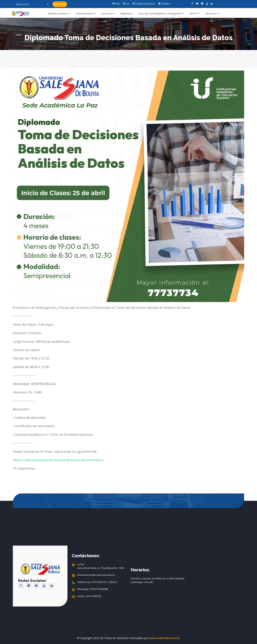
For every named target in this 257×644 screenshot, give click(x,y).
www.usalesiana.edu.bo (165, 638)
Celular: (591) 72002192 (89, 596)
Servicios (212, 13)
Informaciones (86, 13)
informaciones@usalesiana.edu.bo (96, 575)
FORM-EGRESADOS (144, 4)
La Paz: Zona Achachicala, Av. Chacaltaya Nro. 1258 (100, 566)
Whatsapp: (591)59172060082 (93, 589)
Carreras (108, 13)
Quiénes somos (59, 13)
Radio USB (60, 4)
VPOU (194, 13)
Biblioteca (126, 13)
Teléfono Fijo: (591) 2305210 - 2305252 (97, 582)
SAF (126, 4)
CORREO (164, 4)
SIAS (116, 4)
